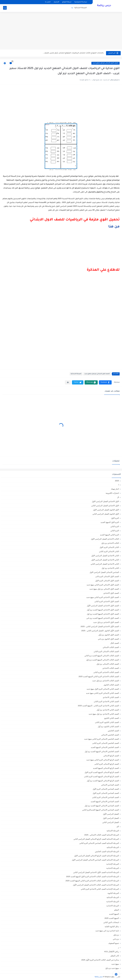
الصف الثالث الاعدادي (111, 668)
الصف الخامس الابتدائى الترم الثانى (106, 743)
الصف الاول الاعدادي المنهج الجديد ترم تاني (103, 618)
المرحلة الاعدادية (113, 868)
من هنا (114, 227)
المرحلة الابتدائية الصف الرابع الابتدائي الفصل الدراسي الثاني (96, 839)
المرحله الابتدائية (113, 897)
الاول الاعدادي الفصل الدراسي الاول (105, 501)
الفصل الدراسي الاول (111, 818)
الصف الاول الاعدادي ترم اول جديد (106, 622)
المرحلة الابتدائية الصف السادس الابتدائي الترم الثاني (99, 843)
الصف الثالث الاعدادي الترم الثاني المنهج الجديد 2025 (99, 676)
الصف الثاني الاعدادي (111, 697)
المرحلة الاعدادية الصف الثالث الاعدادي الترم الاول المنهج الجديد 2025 (93, 876)
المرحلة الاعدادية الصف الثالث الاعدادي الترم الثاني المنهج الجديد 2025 (92, 881)
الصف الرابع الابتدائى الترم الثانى (107, 764)
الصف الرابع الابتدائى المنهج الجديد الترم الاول (102, 772)
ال (118, 497)
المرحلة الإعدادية (113, 864)
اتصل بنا (48, 2)
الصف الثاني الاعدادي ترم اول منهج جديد (104, 714)
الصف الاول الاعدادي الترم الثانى (107, 601)
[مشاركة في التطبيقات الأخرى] (68, 382)
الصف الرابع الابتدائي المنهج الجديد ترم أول (103, 781)
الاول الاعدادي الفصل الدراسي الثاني (105, 506)
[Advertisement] (61, 31)
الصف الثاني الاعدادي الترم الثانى (106, 701)
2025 (117, 481)
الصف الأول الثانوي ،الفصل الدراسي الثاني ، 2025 (100, 631)
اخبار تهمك (115, 489)
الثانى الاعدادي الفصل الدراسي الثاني (105, 564)
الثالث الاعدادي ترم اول (110, 543)
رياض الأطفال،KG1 (112, 951)
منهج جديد (115, 964)
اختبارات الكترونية (112, 493)
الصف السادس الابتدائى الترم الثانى (105, 797)
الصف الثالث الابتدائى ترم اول (108, 664)
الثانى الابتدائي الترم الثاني (109, 551)
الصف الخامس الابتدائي (110, 735)
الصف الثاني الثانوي (111, 718)
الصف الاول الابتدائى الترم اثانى (107, 576)
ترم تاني (116, 939)
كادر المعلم (115, 956)
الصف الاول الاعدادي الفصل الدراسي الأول (103, 606)
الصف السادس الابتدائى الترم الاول (106, 793)
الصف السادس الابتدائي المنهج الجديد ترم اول (102, 806)
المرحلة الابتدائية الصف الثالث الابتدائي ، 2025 (102, 835)
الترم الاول (115, 518)
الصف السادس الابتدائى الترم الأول (106, 789)
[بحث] (5, 8)
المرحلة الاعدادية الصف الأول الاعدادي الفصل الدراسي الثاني (96, 872)
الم (118, 826)
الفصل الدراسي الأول (111, 814)
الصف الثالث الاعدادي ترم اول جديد (106, 681)
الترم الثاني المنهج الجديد (109, 535)
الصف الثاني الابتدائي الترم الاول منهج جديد (103, 689)
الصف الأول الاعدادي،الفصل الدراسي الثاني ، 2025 (100, 626)
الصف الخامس (113, 731)
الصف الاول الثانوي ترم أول (109, 635)
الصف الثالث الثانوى (111, 685)
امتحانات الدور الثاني (111, 922)
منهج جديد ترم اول (112, 968)
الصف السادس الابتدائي (110, 785)
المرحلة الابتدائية (81, 8)
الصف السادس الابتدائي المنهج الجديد (105, 801)
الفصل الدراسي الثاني (111, 822)
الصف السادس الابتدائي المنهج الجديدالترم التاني (101, 810)
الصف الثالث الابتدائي (111, 647)
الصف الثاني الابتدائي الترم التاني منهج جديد (102, 693)
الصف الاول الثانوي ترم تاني (108, 639)
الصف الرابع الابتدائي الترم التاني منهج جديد (103, 760)
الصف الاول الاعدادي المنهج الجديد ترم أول (103, 610)
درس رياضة (104, 6)
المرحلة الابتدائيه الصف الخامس (107, 851)
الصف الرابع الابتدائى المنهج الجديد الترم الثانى (101, 776)
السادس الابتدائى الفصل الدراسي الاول (104, 572)
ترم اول (116, 935)
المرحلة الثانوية (113, 893)
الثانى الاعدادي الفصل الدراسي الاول (105, 556)
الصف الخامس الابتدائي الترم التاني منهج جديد (102, 739)
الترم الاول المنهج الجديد (110, 522)
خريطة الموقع (67, 2)
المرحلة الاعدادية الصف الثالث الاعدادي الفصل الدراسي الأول (96, 885)
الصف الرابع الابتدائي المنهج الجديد (106, 768)
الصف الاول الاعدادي (111, 593)
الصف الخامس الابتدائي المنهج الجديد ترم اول (102, 751)
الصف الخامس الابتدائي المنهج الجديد (105, 747)
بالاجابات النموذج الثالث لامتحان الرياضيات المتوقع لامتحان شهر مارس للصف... (73, 53)
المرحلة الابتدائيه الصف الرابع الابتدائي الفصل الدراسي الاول (97, 856)
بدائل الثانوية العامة (112, 926)
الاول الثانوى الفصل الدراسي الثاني (106, 514)
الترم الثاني (115, 531)
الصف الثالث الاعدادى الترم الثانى (106, 672)
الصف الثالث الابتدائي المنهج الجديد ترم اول (103, 660)
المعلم (117, 910)
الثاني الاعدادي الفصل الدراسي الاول (105, 560)
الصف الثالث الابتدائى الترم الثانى (106, 651)
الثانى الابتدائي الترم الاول (109, 547)
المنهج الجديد (114, 914)
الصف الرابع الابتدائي (111, 756)
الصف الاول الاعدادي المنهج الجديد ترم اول (103, 614)
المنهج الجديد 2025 (112, 918)
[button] (105, 382)
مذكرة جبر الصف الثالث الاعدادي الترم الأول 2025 (100, 960)
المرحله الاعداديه (113, 906)
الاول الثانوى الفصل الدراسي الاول (106, 510)
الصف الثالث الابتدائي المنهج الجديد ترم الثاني (102, 656)
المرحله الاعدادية (113, 901)
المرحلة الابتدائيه (113, 847)
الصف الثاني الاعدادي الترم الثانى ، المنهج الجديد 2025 (98, 706)
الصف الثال (115, 643)
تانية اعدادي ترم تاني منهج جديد (107, 931)
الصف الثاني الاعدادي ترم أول (108, 710)
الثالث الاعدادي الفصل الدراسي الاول (105, 539)
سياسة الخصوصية (81, 2)
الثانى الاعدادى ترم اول (110, 568)
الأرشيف (56, 2)
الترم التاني (115, 526)
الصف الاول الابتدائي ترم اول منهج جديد (105, 63)
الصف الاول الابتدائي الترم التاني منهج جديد (103, 585)
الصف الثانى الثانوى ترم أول (108, 726)
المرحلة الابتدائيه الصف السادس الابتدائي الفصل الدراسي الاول (95, 860)
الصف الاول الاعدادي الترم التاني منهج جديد (103, 597)
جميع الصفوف (114, 943)
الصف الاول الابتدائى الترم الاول (107, 581)
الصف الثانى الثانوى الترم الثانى (107, 722)
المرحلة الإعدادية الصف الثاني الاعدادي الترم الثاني (100, 889)
